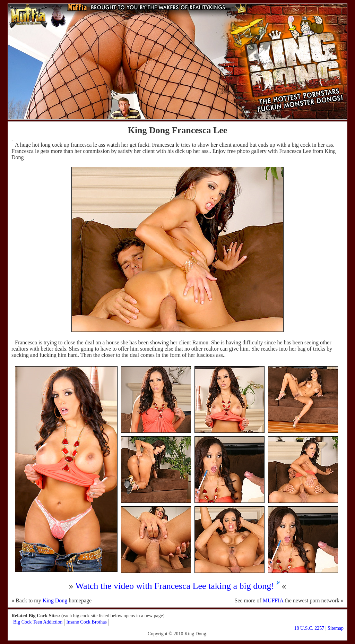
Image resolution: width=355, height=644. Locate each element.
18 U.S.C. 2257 (309, 628)
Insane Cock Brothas (86, 622)
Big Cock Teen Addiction (38, 622)
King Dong (55, 600)
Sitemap (336, 628)
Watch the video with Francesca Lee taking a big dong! (175, 586)
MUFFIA (273, 600)
